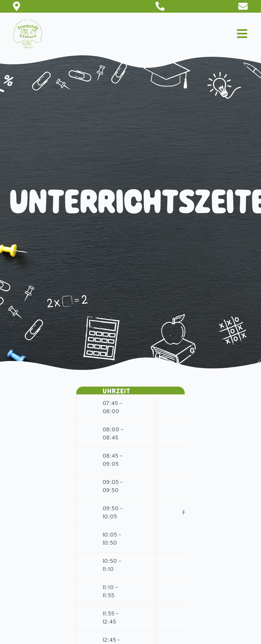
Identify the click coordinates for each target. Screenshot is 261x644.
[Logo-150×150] (28, 22)
